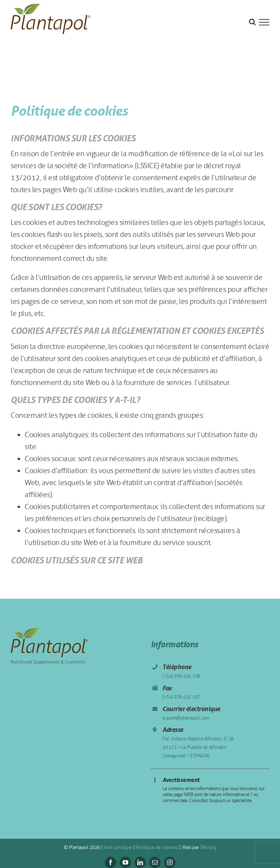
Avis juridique (117, 847)
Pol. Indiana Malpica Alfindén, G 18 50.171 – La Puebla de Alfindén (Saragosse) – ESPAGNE (198, 747)
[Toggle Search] (252, 22)
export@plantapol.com (186, 718)
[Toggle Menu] (264, 22)
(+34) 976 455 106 (181, 676)
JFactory (208, 847)
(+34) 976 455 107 (181, 697)
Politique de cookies (156, 847)
